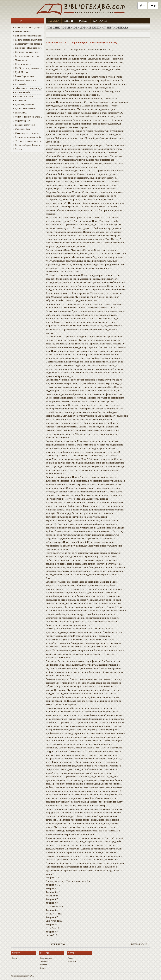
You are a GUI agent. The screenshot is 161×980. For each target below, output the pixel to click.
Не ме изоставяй (22, 64)
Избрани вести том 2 (24, 125)
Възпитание (20, 101)
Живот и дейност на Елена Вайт (27, 117)
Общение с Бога (22, 129)
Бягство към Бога (22, 32)
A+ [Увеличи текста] (153, 6)
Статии (17, 149)
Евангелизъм (20, 113)
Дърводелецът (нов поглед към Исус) (27, 44)
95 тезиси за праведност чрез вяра (27, 141)
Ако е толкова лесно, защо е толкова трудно (27, 28)
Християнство (46, 958)
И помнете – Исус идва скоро (27, 48)
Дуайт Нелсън (21, 72)
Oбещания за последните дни (27, 88)
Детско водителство (23, 105)
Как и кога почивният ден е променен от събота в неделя (27, 56)
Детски (43, 968)
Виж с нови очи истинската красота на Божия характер (27, 36)
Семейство (45, 961)
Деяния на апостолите (24, 109)
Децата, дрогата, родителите (27, 40)
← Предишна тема (56, 944)
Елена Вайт (19, 84)
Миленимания (21, 60)
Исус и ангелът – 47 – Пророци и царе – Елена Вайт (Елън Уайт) (81, 42)
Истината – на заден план (26, 52)
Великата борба (21, 92)
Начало (54, 21)
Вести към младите (23, 96)
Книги (69, 21)
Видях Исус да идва (23, 76)
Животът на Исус (22, 121)
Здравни (43, 965)
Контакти (100, 21)
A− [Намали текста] (142, 6)
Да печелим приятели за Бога (27, 137)
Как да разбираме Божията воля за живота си (27, 145)
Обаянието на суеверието (26, 133)
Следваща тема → (141, 944)
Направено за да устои (25, 80)
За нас (83, 21)
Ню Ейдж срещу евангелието (27, 68)
